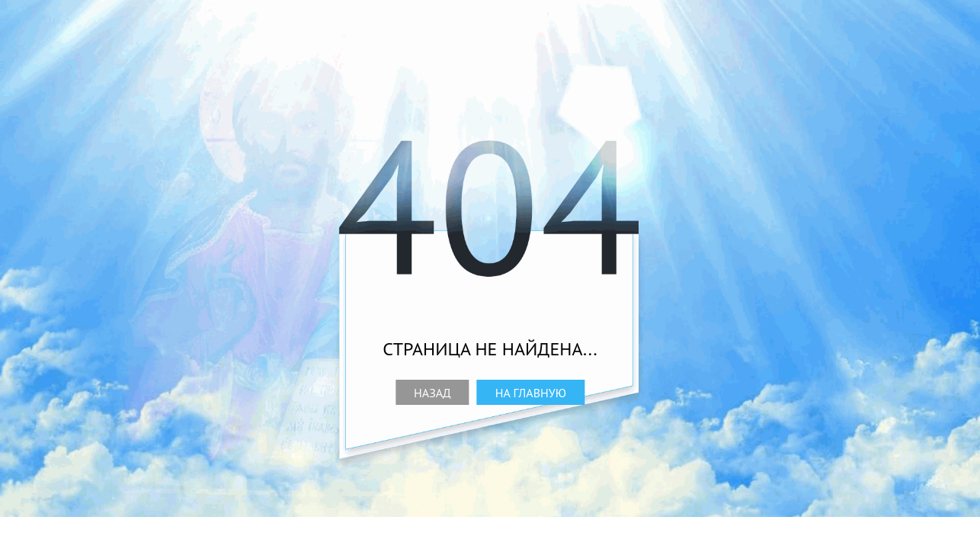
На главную (531, 393)
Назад (432, 393)
